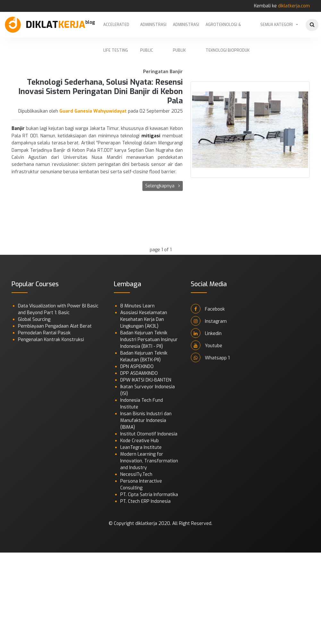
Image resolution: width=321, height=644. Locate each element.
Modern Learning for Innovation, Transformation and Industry (149, 461)
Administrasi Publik (186, 30)
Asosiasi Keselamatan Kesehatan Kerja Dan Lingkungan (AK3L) (144, 319)
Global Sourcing (34, 319)
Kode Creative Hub (139, 441)
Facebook (208, 309)
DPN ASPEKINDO (137, 367)
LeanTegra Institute (141, 447)
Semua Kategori (277, 25)
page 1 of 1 (161, 250)
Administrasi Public (153, 30)
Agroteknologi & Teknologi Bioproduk (228, 30)
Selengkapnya (163, 186)
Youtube (207, 345)
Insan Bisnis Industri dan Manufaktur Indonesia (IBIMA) (146, 421)
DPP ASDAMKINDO (139, 373)
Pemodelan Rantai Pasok (44, 333)
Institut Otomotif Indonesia (149, 434)
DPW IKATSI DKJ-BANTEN (146, 380)
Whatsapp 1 (210, 357)
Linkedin (206, 333)
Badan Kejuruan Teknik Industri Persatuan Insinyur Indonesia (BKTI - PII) (149, 340)
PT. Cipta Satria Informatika (149, 495)
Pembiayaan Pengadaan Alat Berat (55, 326)
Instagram (209, 321)
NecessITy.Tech (136, 474)
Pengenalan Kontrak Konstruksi (51, 340)
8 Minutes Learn (137, 306)
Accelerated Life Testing (116, 30)
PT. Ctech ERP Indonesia (145, 501)
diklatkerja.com (294, 6)
